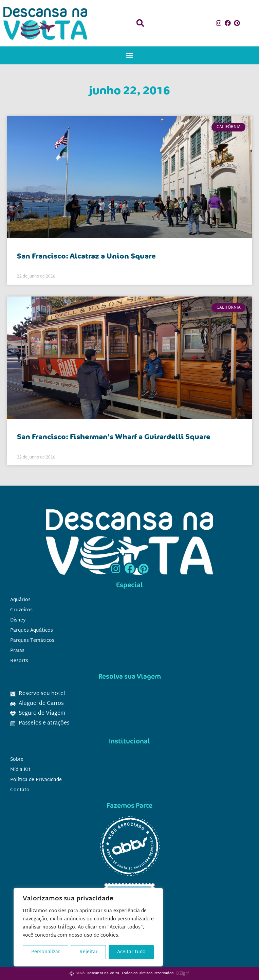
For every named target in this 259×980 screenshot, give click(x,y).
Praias (17, 651)
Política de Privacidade (36, 780)
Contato (20, 790)
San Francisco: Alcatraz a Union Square (86, 256)
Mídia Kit (20, 770)
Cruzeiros (21, 610)
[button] (140, 23)
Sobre (17, 760)
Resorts (19, 661)
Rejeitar (89, 952)
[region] (88, 927)
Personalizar (46, 952)
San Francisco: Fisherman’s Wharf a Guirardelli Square (114, 436)
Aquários (20, 600)
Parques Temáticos (32, 641)
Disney (18, 620)
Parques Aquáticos (32, 630)
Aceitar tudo (131, 952)
